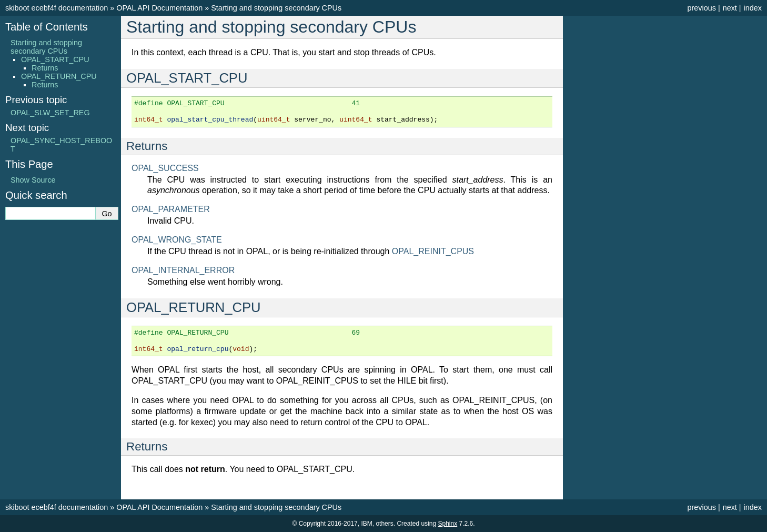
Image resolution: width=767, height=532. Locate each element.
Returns (45, 68)
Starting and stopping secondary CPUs (276, 8)
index (753, 8)
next (730, 8)
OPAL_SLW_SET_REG (50, 113)
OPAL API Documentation (159, 8)
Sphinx (447, 524)
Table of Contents (47, 27)
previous (701, 8)
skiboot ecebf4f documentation (57, 8)
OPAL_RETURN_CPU (59, 76)
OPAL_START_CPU (55, 59)
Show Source (33, 180)
